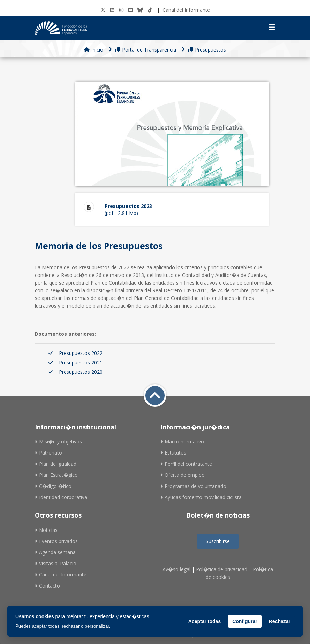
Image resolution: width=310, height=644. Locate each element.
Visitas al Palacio (56, 563)
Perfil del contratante (186, 464)
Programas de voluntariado (193, 486)
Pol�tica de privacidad (222, 569)
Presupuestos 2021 (81, 362)
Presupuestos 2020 (81, 372)
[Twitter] (103, 10)
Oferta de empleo (183, 475)
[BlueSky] (140, 10)
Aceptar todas (205, 621)
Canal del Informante (186, 10)
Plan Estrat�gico (56, 475)
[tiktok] (150, 10)
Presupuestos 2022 (81, 353)
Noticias (46, 530)
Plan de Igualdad (56, 464)
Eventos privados (56, 541)
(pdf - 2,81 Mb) (182, 209)
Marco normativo (182, 441)
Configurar (245, 621)
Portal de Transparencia (146, 50)
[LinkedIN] (112, 10)
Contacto (47, 586)
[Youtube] (130, 10)
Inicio (94, 50)
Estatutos (173, 453)
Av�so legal (176, 569)
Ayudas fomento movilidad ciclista (201, 497)
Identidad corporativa (61, 497)
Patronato (48, 453)
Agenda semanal (56, 552)
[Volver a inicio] (155, 395)
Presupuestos (207, 50)
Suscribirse (218, 541)
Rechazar (280, 621)
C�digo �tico (53, 486)
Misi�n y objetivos (58, 441)
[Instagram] (121, 10)
